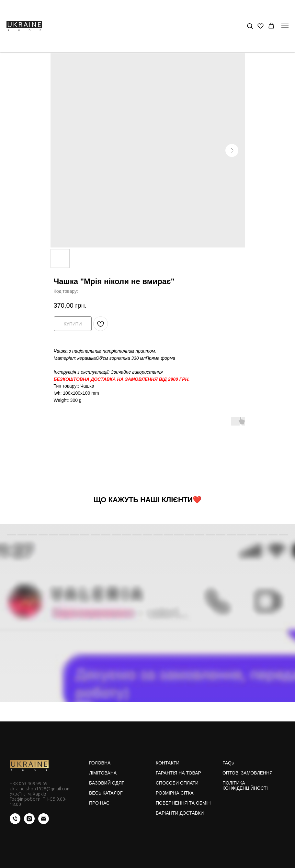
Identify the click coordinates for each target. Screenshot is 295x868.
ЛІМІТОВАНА (103, 773)
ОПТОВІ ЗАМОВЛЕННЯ (248, 773)
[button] (250, 26)
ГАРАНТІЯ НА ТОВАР (178, 773)
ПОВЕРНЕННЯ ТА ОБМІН (183, 803)
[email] (44, 822)
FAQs (228, 763)
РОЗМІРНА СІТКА (175, 793)
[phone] (15, 822)
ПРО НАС (99, 803)
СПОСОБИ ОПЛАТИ (177, 783)
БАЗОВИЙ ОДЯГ (107, 783)
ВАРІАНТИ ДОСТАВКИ (180, 813)
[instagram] (29, 822)
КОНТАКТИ (168, 763)
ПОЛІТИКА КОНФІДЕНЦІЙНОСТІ (245, 786)
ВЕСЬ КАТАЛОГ (106, 793)
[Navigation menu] (285, 26)
